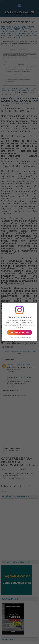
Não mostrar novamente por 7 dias (20, 337)
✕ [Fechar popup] (34, 305)
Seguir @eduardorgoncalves (19, 332)
